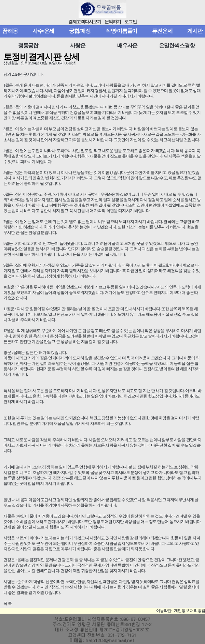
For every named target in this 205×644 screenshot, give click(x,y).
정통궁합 (28, 46)
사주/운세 (43, 31)
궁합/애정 (80, 31)
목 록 (8, 603)
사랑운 (78, 46)
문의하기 (113, 22)
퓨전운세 (162, 31)
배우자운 (127, 46)
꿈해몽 (10, 31)
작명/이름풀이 (121, 31)
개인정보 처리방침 (189, 611)
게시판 (195, 31)
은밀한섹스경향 (177, 46)
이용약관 (164, 611)
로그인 (131, 22)
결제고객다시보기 (85, 22)
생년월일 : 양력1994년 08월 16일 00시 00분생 (39, 63)
